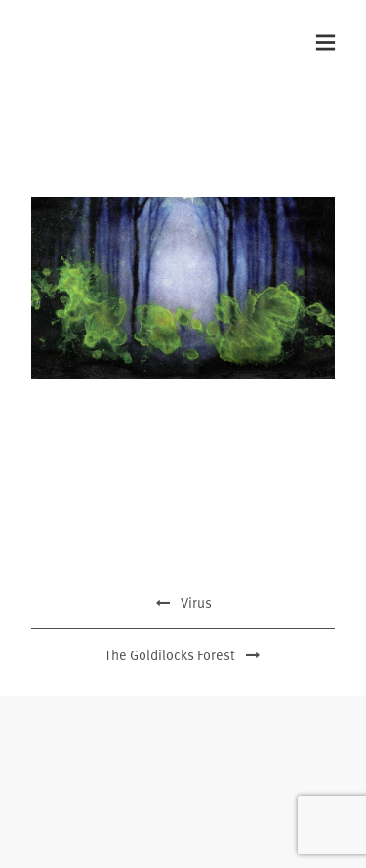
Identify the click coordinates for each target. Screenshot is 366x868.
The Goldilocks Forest (183, 655)
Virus (183, 602)
